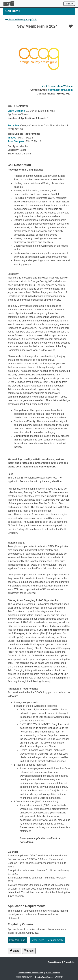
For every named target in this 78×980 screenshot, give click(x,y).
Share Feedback (53, 973)
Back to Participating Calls (21, 20)
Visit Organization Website (57, 86)
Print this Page (17, 940)
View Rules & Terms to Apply (48, 940)
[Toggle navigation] (69, 4)
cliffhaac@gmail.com (60, 90)
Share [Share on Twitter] (14, 951)
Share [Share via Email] (29, 951)
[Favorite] (71, 26)
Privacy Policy (70, 962)
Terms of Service (55, 962)
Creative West (41, 977)
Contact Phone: (46, 94)
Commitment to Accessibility (30, 973)
